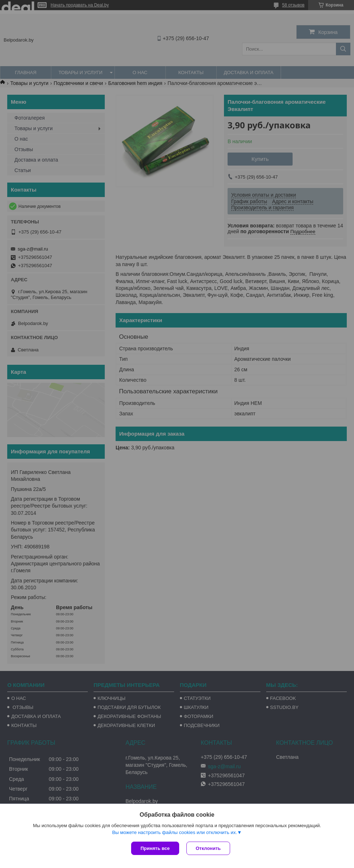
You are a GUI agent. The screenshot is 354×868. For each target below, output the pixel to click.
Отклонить (208, 848)
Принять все (155, 848)
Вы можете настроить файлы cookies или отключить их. (174, 832)
